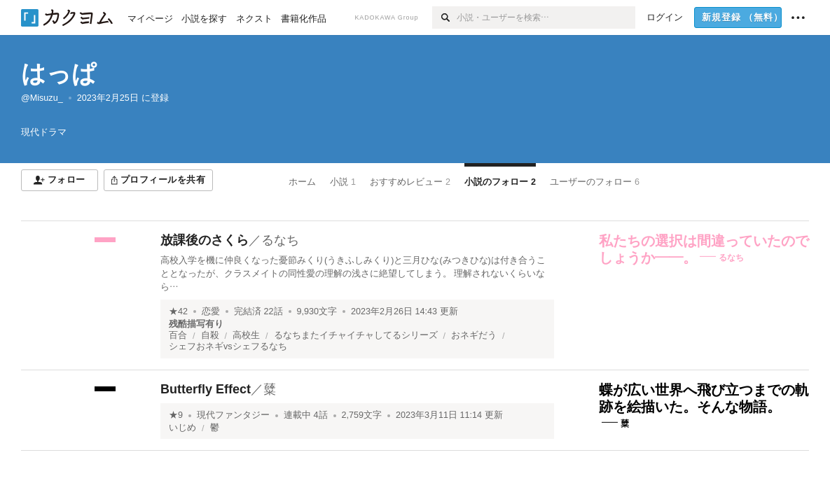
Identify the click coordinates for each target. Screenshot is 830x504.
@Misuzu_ (42, 98)
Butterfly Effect (206, 389)
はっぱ (59, 73)
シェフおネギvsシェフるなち (228, 346)
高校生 (246, 335)
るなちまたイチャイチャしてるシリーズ (356, 335)
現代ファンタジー (233, 415)
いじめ (182, 428)
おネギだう (474, 335)
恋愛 (211, 311)
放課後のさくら (205, 240)
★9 (176, 415)
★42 (178, 311)
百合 (178, 335)
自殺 (210, 335)
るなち (280, 240)
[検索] (444, 17)
